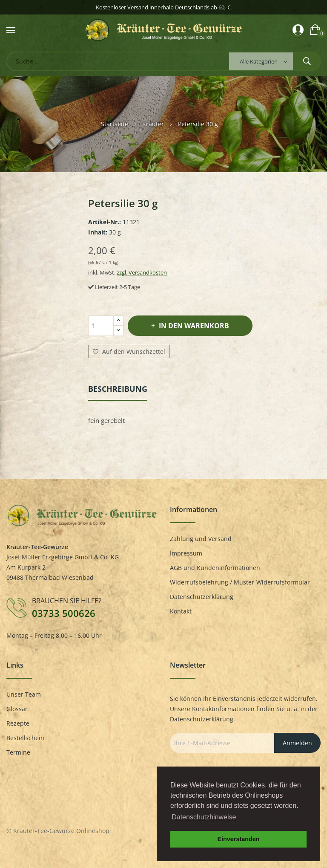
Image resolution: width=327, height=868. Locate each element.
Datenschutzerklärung (202, 597)
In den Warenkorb (193, 326)
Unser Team (24, 694)
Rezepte (18, 723)
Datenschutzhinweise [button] (204, 817)
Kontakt (181, 611)
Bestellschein (25, 738)
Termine (18, 752)
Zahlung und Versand (201, 539)
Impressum (186, 553)
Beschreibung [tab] (118, 389)
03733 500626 (64, 613)
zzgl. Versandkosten (142, 272)
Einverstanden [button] (238, 839)
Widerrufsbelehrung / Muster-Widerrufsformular (240, 582)
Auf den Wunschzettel (129, 352)
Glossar (17, 709)
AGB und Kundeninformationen (215, 568)
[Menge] (101, 326)
